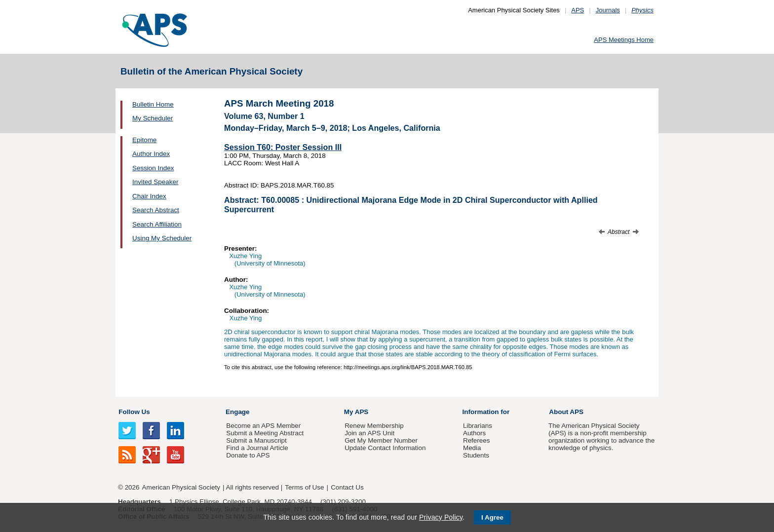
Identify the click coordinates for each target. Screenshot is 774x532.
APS (578, 10)
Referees (477, 440)
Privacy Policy (441, 517)
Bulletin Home (153, 104)
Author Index (151, 154)
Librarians (478, 426)
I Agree (492, 517)
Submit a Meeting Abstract (265, 433)
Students (476, 455)
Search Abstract (156, 210)
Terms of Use (304, 487)
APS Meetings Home (624, 40)
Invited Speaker (155, 182)
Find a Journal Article (257, 448)
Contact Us (347, 487)
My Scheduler (153, 118)
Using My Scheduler (162, 238)
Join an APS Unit (369, 433)
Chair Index (149, 196)
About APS (566, 412)
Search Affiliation (157, 224)
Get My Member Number (381, 440)
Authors (474, 433)
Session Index (153, 168)
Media (472, 448)
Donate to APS (248, 455)
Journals (608, 10)
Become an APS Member (263, 426)
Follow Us (134, 412)
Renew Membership (374, 426)
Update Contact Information (385, 448)
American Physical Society (181, 487)
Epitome (144, 140)
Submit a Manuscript (256, 440)
